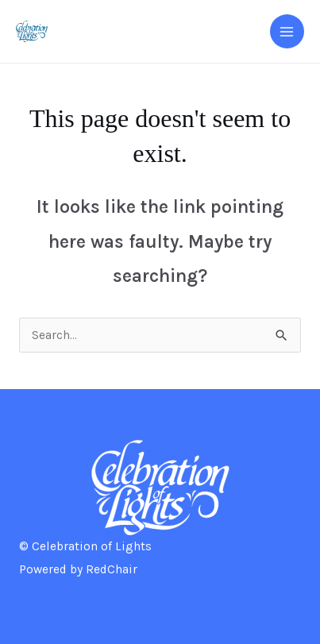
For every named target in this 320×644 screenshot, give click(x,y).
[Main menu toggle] (287, 31)
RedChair (112, 569)
